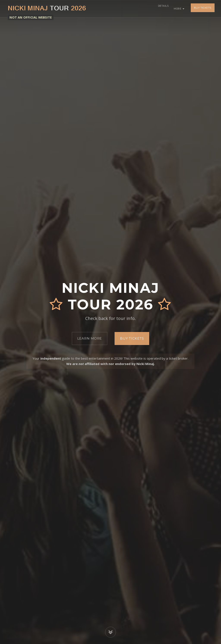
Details (162, 9)
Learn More (90, 338)
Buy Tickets (203, 9)
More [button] (179, 9)
